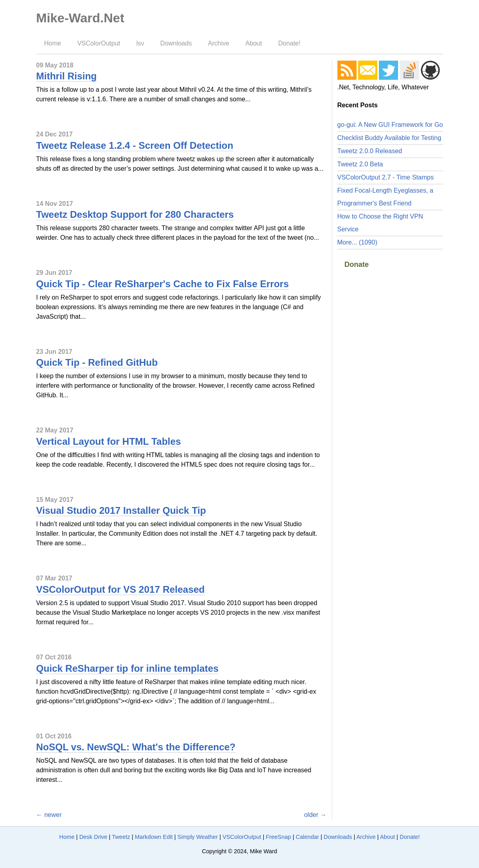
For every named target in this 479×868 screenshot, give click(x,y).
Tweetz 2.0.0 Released (370, 151)
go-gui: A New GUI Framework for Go (390, 125)
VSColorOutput (99, 43)
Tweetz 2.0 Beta (360, 164)
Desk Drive (93, 837)
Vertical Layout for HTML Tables (109, 441)
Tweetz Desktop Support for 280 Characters (135, 214)
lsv (140, 43)
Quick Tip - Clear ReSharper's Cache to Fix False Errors (163, 284)
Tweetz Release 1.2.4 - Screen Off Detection (135, 145)
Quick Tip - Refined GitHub (97, 362)
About (254, 43)
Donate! (289, 43)
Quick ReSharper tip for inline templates (127, 668)
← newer (49, 815)
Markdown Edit (154, 837)
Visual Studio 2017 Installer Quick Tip (121, 510)
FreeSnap (278, 837)
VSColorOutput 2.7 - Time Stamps (386, 177)
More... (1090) (357, 242)
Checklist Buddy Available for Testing (389, 138)
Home (53, 43)
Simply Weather (198, 837)
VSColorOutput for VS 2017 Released (121, 589)
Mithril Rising (67, 76)
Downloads (176, 43)
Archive (218, 43)
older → (315, 815)
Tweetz (121, 837)
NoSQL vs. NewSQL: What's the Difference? (136, 747)
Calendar (307, 837)
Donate (357, 264)
